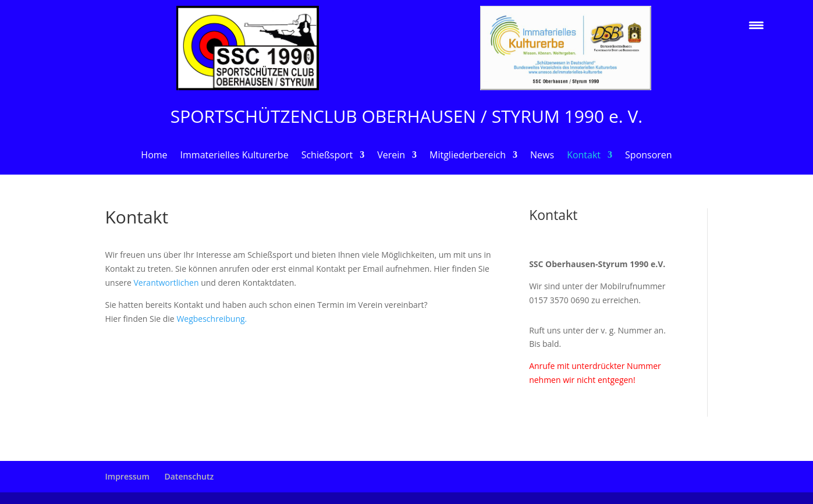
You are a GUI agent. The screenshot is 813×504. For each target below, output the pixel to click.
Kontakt (584, 156)
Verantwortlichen (167, 283)
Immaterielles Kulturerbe (235, 156)
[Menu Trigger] (756, 25)
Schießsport (327, 156)
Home (154, 156)
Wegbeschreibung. (212, 319)
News (542, 156)
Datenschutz (189, 476)
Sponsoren (649, 156)
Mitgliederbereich (468, 156)
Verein (391, 156)
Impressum (127, 476)
